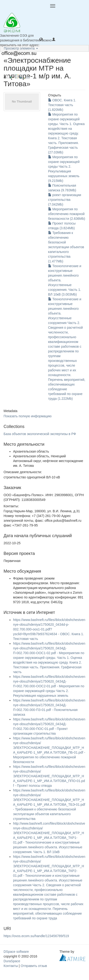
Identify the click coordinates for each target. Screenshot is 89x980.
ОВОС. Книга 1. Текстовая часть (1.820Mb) (62, 105)
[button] (41, 39)
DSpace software (16, 952)
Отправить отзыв (34, 966)
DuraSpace (12, 961)
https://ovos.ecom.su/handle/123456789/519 (36, 936)
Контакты (11, 966)
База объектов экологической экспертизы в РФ (40, 434)
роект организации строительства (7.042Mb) (65, 200)
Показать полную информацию (28, 416)
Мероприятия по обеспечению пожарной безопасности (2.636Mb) (67, 214)
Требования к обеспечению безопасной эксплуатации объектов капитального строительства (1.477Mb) (66, 247)
